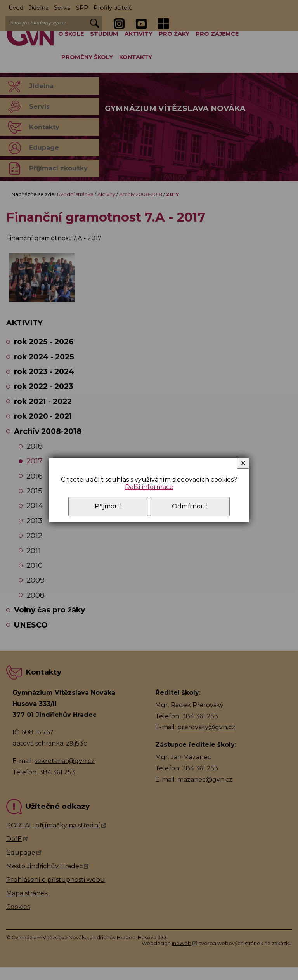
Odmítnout (190, 506)
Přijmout (108, 506)
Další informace (149, 487)
